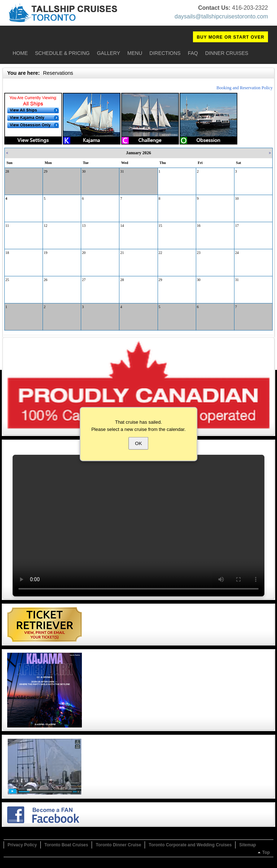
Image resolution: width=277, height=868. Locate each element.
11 (7, 226)
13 (84, 226)
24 (237, 253)
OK (138, 443)
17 (237, 226)
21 (122, 253)
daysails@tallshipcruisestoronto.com (221, 16)
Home (20, 53)
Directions (165, 53)
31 (122, 171)
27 (84, 280)
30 (84, 171)
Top (266, 852)
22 (161, 253)
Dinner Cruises (227, 53)
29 (45, 171)
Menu (135, 53)
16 (199, 226)
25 (7, 280)
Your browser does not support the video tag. (138, 526)
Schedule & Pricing (62, 53)
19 (45, 253)
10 (237, 198)
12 (45, 226)
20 (84, 253)
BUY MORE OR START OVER (230, 37)
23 (199, 253)
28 (7, 171)
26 (45, 280)
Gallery (109, 53)
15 (161, 226)
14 (122, 226)
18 (7, 253)
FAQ (193, 53)
